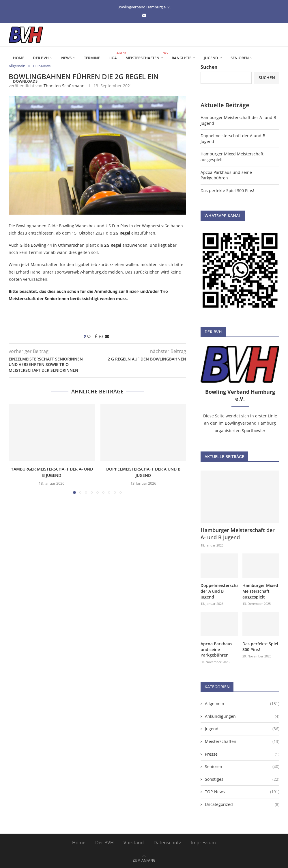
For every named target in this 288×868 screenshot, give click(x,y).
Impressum (203, 843)
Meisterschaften (146, 55)
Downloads (25, 81)
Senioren (240, 58)
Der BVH (41, 58)
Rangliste (182, 58)
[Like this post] (89, 336)
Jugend (211, 58)
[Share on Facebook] (96, 336)
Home (19, 58)
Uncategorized (242, 804)
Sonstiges (242, 779)
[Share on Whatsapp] (101, 336)
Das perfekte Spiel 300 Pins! (227, 190)
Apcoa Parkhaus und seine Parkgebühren (226, 175)
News (66, 58)
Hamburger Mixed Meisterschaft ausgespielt (260, 591)
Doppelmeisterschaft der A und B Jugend (219, 591)
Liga (115, 55)
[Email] (144, 15)
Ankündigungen (242, 716)
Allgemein (242, 704)
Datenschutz (167, 843)
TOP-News (242, 792)
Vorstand (134, 843)
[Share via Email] (107, 336)
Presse (242, 754)
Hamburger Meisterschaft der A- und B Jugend (238, 534)
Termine (92, 58)
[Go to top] (144, 860)
